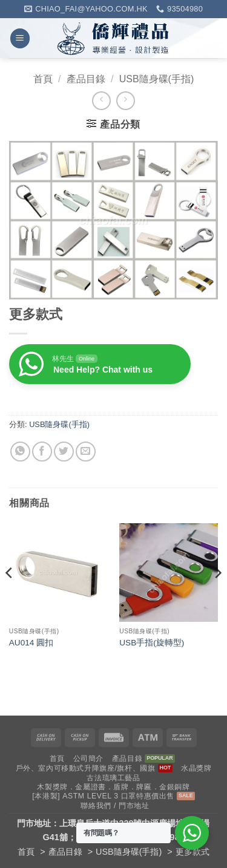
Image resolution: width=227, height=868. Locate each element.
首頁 (43, 79)
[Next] (217, 597)
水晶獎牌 (196, 768)
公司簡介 (88, 759)
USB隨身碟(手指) (157, 79)
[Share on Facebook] (42, 452)
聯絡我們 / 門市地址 (115, 806)
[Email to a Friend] (86, 452)
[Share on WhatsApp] (20, 452)
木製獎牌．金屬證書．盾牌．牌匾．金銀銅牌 (113, 787)
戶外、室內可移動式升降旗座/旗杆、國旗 (86, 768)
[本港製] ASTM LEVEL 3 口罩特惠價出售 (103, 796)
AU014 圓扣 (31, 643)
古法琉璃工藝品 (113, 778)
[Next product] (101, 101)
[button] (20, 38)
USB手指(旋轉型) (152, 643)
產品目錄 (86, 79)
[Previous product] (126, 101)
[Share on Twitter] (64, 452)
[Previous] (10, 597)
